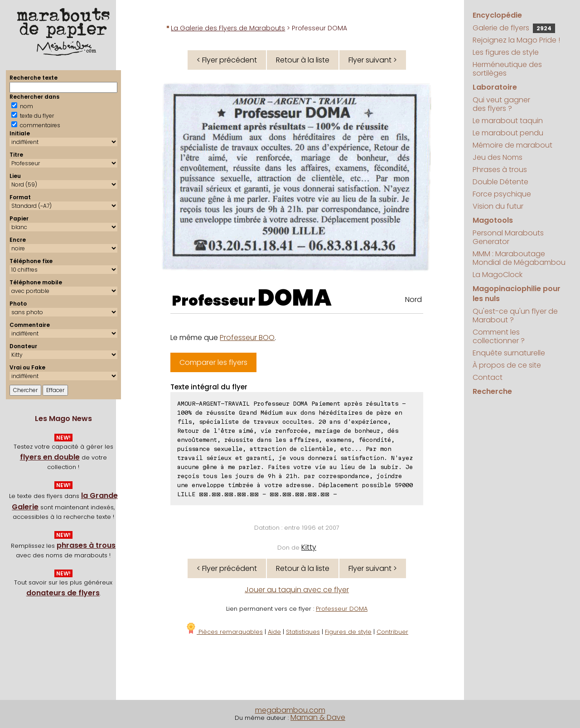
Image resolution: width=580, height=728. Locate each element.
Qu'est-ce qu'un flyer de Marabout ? (515, 316)
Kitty (309, 547)
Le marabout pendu (508, 133)
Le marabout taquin (508, 121)
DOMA (295, 298)
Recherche (492, 391)
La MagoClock (498, 275)
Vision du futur (498, 206)
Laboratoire (495, 87)
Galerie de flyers (514, 28)
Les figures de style (506, 52)
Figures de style (348, 632)
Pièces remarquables (224, 632)
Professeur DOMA (342, 609)
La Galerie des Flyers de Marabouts (228, 28)
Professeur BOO (247, 338)
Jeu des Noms (498, 157)
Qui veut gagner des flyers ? (501, 104)
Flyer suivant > (373, 60)
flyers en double (50, 457)
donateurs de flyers (63, 593)
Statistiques (303, 632)
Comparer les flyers (213, 362)
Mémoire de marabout (512, 145)
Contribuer (392, 632)
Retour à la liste (303, 60)
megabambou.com (290, 710)
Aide (274, 632)
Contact (488, 377)
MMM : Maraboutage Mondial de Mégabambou (519, 258)
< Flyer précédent (227, 60)
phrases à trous (86, 545)
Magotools (493, 220)
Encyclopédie (497, 15)
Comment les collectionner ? (499, 336)
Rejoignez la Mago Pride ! (516, 40)
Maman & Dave (318, 717)
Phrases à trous (500, 170)
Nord (413, 299)
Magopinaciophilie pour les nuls (517, 294)
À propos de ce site (507, 365)
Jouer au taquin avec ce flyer (297, 590)
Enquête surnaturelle (509, 353)
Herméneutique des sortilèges (507, 69)
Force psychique (502, 194)
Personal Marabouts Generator (508, 237)
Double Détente (500, 182)
